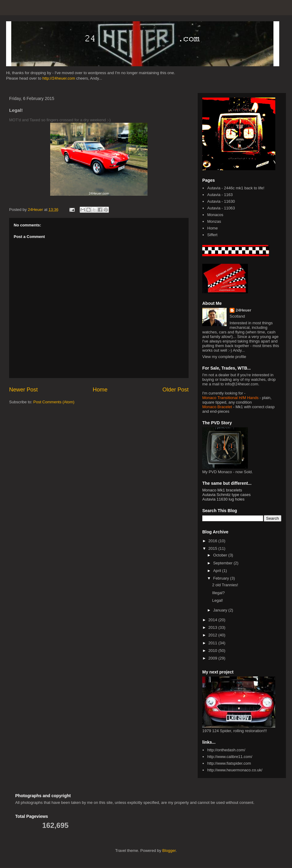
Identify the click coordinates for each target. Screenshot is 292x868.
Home (100, 390)
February (222, 578)
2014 (213, 620)
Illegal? (218, 593)
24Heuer (243, 310)
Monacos (215, 215)
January (221, 610)
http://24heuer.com (59, 78)
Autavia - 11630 (221, 201)
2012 (213, 635)
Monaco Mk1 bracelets (222, 490)
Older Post (176, 390)
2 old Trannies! (225, 585)
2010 (213, 651)
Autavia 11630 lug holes (223, 499)
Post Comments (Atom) (54, 402)
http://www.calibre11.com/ (230, 757)
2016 (213, 541)
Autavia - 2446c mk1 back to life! (236, 188)
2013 (213, 627)
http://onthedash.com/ (226, 750)
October (221, 555)
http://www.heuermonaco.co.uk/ (235, 770)
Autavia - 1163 (220, 195)
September (223, 563)
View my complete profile (224, 357)
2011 (213, 643)
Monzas (214, 221)
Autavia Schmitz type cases (226, 495)
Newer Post (23, 390)
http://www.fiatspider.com (229, 763)
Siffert (212, 235)
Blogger (169, 851)
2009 (213, 658)
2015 (213, 548)
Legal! (217, 600)
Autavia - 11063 (221, 208)
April (218, 571)
